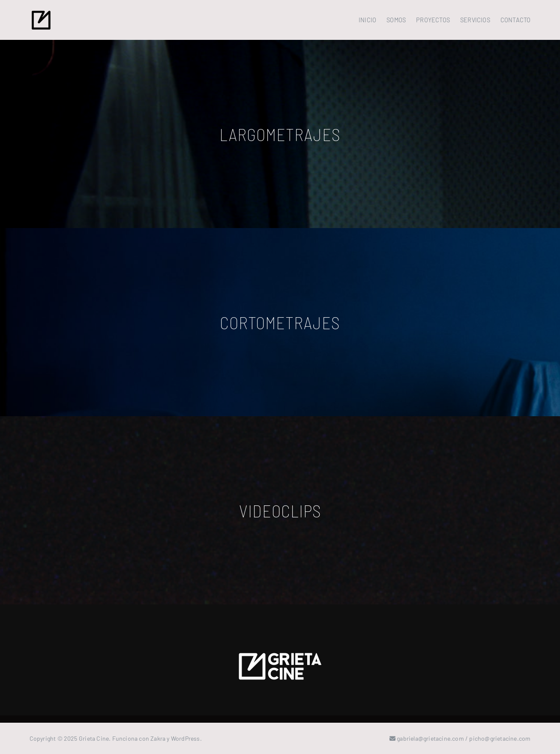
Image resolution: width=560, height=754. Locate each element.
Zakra (158, 738)
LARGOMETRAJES (280, 134)
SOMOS (396, 20)
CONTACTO (516, 20)
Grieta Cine (94, 738)
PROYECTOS (433, 20)
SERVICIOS (475, 20)
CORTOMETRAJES (280, 322)
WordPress (186, 738)
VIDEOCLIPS (280, 511)
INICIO (367, 20)
